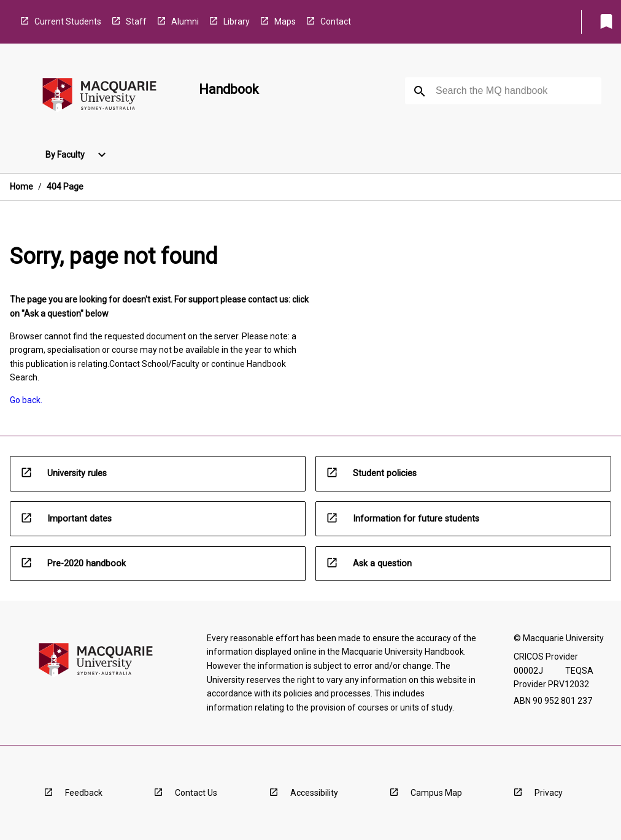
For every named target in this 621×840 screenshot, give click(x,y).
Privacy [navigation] (549, 793)
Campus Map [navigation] (436, 793)
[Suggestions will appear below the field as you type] (504, 91)
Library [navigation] (237, 21)
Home (21, 187)
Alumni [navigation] (185, 21)
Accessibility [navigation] (314, 793)
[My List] (606, 21)
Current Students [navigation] (68, 21)
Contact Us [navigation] (196, 793)
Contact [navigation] (336, 21)
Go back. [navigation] (26, 400)
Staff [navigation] (136, 21)
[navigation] (99, 97)
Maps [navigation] (285, 21)
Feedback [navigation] (84, 793)
